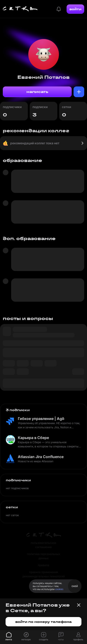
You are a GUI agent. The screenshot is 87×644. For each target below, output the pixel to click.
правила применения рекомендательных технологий (44, 574)
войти (75, 9)
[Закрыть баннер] (79, 605)
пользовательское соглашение (43, 545)
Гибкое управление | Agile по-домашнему (41, 419)
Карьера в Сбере (33, 438)
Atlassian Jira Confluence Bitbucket (41, 457)
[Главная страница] (20, 9)
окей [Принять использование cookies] (75, 586)
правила (43, 565)
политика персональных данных (44, 556)
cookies (59, 589)
